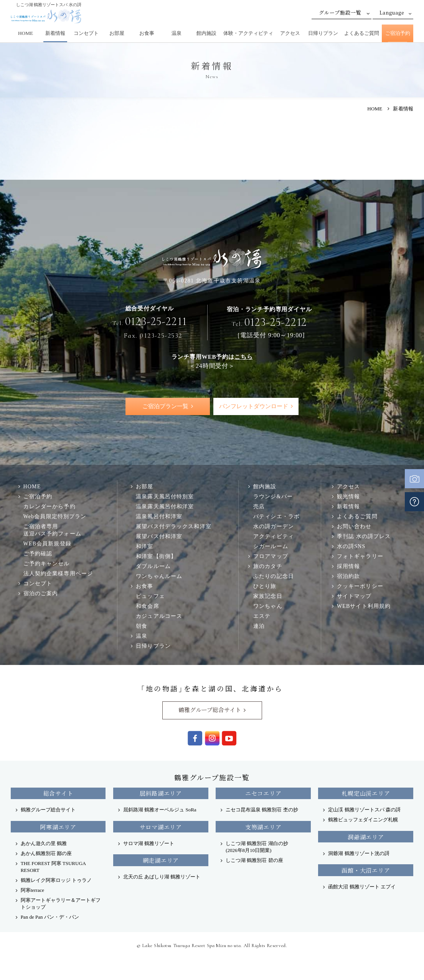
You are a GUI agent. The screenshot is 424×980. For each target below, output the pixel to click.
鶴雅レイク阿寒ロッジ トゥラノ (56, 881)
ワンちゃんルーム (159, 576)
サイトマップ (354, 596)
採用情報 (349, 566)
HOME (26, 33)
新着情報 (55, 33)
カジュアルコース (159, 616)
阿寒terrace (32, 891)
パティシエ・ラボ (276, 517)
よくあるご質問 (362, 33)
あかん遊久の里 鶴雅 (44, 844)
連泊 (259, 626)
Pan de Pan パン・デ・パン (50, 917)
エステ (262, 616)
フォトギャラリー (360, 556)
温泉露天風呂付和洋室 (165, 507)
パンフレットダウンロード (254, 407)
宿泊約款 (349, 576)
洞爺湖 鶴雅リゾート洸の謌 (359, 854)
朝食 (142, 626)
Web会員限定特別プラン (55, 517)
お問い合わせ (354, 527)
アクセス (290, 33)
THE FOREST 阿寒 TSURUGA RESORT (53, 867)
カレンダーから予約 (49, 507)
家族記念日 (268, 596)
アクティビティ (274, 537)
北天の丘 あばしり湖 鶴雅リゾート (162, 877)
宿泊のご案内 (41, 594)
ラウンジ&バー (273, 497)
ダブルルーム (153, 566)
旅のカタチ (268, 566)
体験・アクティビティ (248, 33)
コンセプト (86, 33)
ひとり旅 (265, 586)
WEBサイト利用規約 (364, 606)
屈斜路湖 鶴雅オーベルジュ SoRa (160, 810)
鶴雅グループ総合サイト (210, 710)
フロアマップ (271, 556)
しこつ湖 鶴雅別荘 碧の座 (254, 861)
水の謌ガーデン (274, 527)
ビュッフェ (150, 596)
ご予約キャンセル (47, 564)
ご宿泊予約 (398, 33)
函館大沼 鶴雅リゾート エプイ (362, 887)
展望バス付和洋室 (159, 537)
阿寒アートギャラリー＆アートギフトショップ (61, 904)
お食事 (147, 33)
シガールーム (271, 547)
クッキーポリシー (360, 586)
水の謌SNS (351, 547)
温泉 (177, 33)
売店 (259, 507)
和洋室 (144, 547)
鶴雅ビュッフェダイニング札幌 (363, 820)
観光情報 (349, 497)
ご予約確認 (38, 554)
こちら (243, 357)
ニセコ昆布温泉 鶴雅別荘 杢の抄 (262, 810)
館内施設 (206, 33)
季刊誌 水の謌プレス (364, 537)
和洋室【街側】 (156, 556)
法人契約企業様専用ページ (58, 574)
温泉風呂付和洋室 (159, 517)
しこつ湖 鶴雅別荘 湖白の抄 (257, 847)
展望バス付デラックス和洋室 (174, 527)
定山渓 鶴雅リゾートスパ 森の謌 (364, 810)
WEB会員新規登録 (47, 544)
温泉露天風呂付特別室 (165, 497)
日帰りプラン (323, 33)
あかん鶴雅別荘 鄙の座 (46, 854)
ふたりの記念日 (274, 576)
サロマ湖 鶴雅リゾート (149, 844)
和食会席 (148, 606)
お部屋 (117, 33)
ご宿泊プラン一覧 (165, 407)
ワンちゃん (268, 606)
